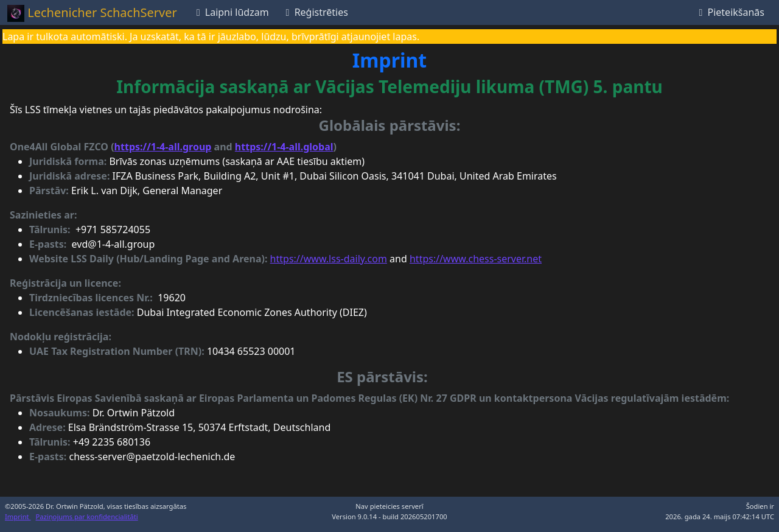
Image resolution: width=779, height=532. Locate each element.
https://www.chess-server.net (476, 259)
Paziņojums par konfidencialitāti (87, 516)
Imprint (18, 516)
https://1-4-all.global (284, 147)
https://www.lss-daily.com (329, 259)
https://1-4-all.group (163, 147)
